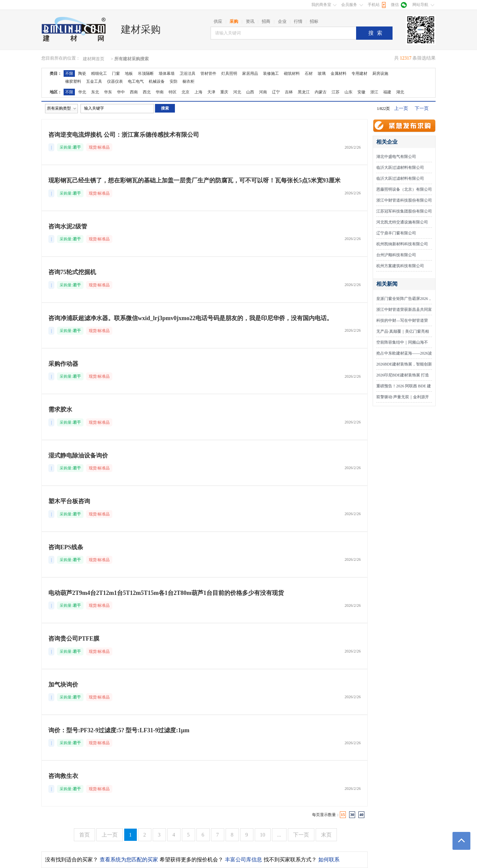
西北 (147, 92)
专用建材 (359, 73)
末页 (326, 835)
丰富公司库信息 (243, 860)
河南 (263, 92)
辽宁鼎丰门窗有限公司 (396, 233)
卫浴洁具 (187, 73)
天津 (211, 92)
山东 (348, 92)
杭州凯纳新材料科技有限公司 (402, 244)
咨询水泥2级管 (68, 226)
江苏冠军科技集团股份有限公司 (404, 211)
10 (263, 835)
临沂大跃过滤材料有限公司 (400, 168)
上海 (198, 92)
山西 (250, 92)
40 (361, 815)
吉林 (289, 92)
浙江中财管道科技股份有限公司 (404, 200)
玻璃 (322, 73)
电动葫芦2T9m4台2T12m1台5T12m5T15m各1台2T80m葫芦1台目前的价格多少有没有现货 (166, 593)
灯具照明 (229, 73)
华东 (108, 92)
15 (343, 815)
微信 (395, 5)
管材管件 (208, 73)
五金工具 (94, 81)
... (279, 835)
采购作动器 (63, 364)
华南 (160, 92)
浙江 (374, 92)
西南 (134, 92)
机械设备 (157, 81)
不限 (69, 73)
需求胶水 (60, 410)
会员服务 (349, 5)
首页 (84, 835)
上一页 (401, 108)
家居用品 (250, 73)
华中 (121, 92)
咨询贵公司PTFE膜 (74, 639)
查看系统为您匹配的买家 (129, 860)
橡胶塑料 (73, 81)
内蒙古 (321, 92)
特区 (173, 92)
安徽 (361, 92)
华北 (82, 92)
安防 (174, 81)
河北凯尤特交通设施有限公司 (402, 222)
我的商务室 (321, 5)
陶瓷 (82, 73)
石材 (309, 73)
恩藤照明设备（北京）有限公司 (404, 189)
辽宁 (276, 92)
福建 (387, 92)
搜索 (377, 33)
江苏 (336, 92)
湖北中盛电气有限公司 (396, 157)
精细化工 (99, 73)
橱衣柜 (188, 81)
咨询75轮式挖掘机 (72, 272)
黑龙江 (304, 92)
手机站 (374, 5)
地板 (129, 73)
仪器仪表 (115, 81)
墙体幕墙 (167, 73)
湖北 (400, 92)
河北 (237, 92)
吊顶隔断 (146, 73)
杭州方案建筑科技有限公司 (400, 266)
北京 (185, 92)
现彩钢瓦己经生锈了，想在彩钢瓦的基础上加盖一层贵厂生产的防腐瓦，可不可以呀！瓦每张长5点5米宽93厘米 (194, 180)
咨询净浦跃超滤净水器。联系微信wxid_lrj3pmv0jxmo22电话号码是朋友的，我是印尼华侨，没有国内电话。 (190, 318)
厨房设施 (380, 73)
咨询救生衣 (63, 776)
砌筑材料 (292, 73)
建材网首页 (94, 59)
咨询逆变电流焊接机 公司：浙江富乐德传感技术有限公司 (124, 135)
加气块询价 (63, 685)
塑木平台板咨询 (69, 501)
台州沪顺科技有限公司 (396, 255)
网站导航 (420, 5)
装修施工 (271, 73)
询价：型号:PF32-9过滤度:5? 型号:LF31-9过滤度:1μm (119, 730)
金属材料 (339, 73)
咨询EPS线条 (66, 547)
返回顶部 (461, 841)
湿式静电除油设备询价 (78, 456)
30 (352, 815)
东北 (95, 92)
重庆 (224, 92)
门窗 (116, 73)
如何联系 (329, 860)
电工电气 (136, 81)
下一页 (422, 108)
